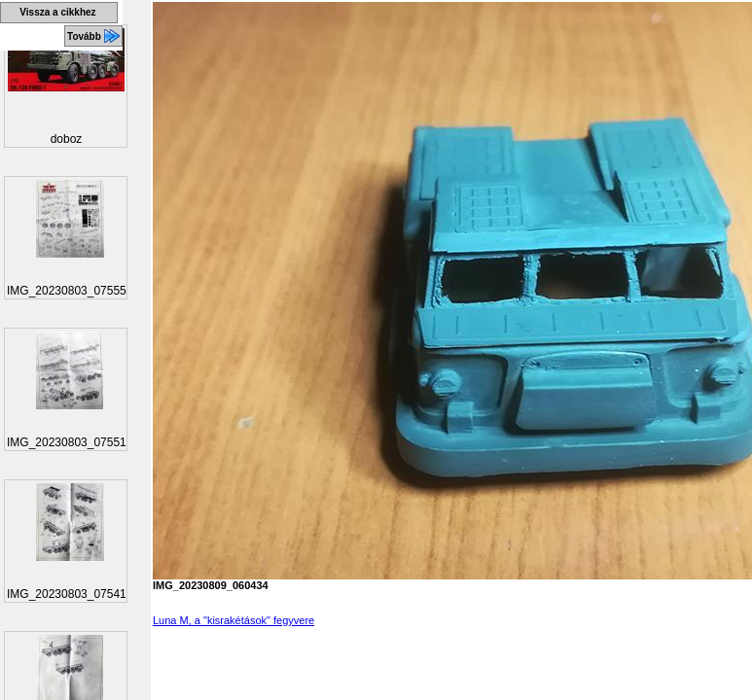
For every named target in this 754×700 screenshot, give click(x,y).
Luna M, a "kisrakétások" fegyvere (233, 620)
